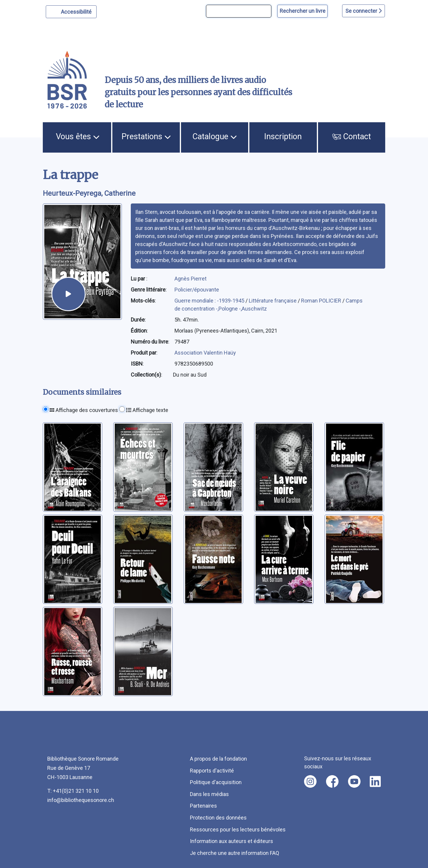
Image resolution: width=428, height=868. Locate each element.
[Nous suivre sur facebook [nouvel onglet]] (332, 781)
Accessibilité (77, 11)
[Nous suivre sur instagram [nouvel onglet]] (310, 781)
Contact (352, 137)
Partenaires (203, 806)
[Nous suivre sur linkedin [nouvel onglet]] (375, 781)
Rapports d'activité (212, 771)
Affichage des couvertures (84, 410)
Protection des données (218, 818)
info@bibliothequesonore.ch (81, 800)
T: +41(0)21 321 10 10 (73, 791)
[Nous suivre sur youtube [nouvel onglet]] (354, 781)
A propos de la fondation (218, 759)
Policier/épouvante (197, 290)
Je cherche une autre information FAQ (235, 853)
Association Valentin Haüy (205, 353)
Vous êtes (78, 137)
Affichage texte (147, 410)
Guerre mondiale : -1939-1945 (210, 301)
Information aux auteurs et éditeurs (232, 841)
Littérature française (273, 301)
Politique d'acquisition (216, 782)
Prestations (146, 137)
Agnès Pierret (191, 279)
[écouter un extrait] (69, 294)
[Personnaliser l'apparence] (71, 12)
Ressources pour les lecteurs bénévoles (238, 829)
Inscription (283, 137)
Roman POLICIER (322, 301)
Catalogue (215, 137)
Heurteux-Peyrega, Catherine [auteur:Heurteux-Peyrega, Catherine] (89, 193)
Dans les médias (209, 794)
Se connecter (364, 11)
